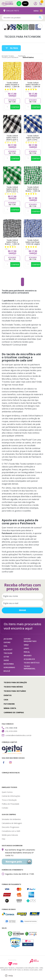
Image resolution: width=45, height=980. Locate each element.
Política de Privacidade (10, 804)
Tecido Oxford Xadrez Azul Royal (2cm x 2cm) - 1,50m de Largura (33, 139)
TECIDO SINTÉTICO (32, 663)
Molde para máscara (10, 835)
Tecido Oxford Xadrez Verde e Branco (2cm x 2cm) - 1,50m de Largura (12, 191)
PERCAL (27, 652)
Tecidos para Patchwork (10, 57)
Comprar (15, 107)
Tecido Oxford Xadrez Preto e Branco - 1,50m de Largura (12, 243)
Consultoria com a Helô (11, 831)
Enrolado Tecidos (8, 56)
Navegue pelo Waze (14, 862)
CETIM (6, 657)
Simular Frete (12, 11)
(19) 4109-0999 (19, 4)
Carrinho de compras (14, 712)
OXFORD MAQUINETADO (30, 640)
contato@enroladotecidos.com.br (18, 735)
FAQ (3, 839)
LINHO (26, 648)
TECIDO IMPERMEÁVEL (30, 667)
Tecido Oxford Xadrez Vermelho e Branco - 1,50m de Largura (33, 86)
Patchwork (22, 56)
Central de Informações (11, 796)
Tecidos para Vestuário (15, 691)
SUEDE (6, 660)
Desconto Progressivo (10, 827)
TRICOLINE (8, 653)
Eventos (8, 695)
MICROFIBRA (9, 664)
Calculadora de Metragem (12, 823)
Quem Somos (7, 792)
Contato (5, 808)
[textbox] (22, 18)
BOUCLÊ (7, 671)
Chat (25, 4)
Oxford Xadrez (28, 57)
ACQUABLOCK (29, 659)
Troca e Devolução (9, 800)
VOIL (5, 646)
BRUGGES (28, 655)
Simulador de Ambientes (11, 819)
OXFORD (7, 642)
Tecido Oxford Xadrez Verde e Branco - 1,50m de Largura (33, 190)
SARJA (26, 645)
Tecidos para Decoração (15, 682)
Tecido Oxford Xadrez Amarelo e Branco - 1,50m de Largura (12, 86)
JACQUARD (8, 639)
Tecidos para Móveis (13, 687)
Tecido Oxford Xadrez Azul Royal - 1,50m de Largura (33, 242)
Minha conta (10, 708)
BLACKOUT (8, 650)
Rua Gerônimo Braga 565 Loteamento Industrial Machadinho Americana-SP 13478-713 (20, 853)
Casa (6, 700)
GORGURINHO (9, 667)
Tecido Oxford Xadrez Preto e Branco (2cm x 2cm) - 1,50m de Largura (12, 140)
